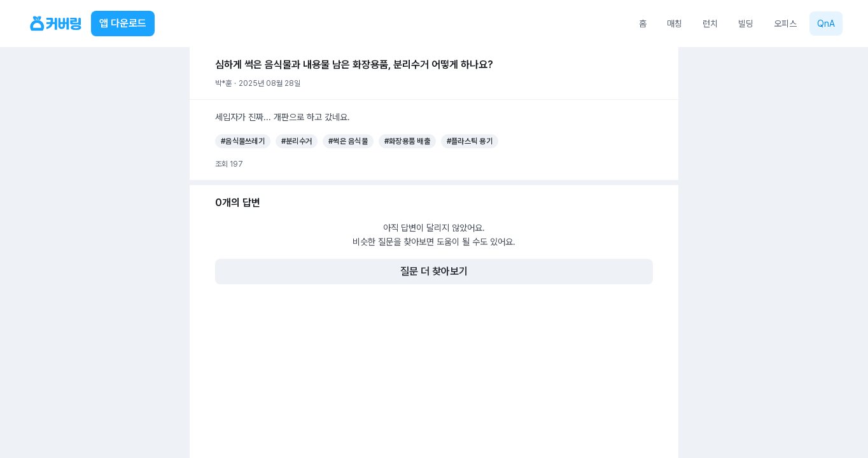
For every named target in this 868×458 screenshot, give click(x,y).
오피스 (785, 24)
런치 (710, 24)
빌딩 (746, 24)
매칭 (675, 24)
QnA (826, 24)
